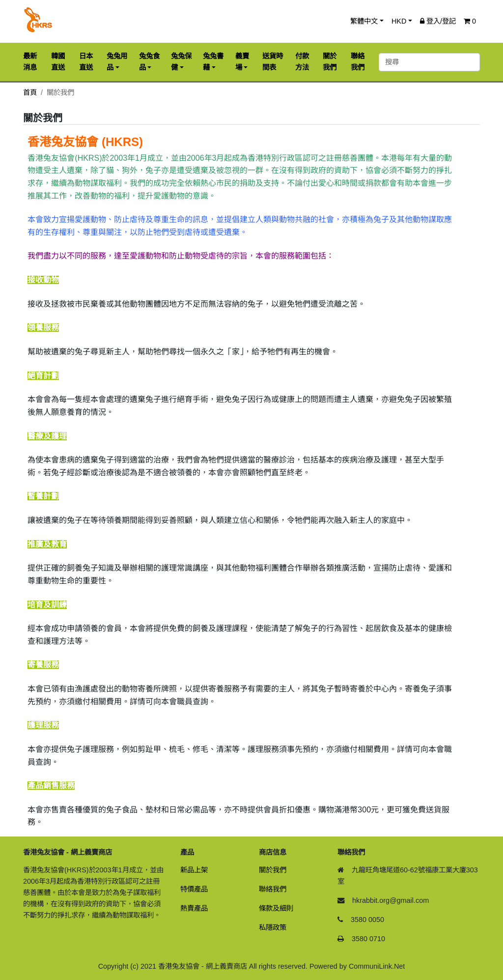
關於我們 (273, 870)
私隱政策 (273, 927)
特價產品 (194, 889)
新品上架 (194, 870)
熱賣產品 (194, 908)
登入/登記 (438, 21)
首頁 (30, 92)
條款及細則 (276, 908)
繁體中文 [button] (364, 21)
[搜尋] (429, 62)
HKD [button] (399, 21)
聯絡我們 (273, 889)
